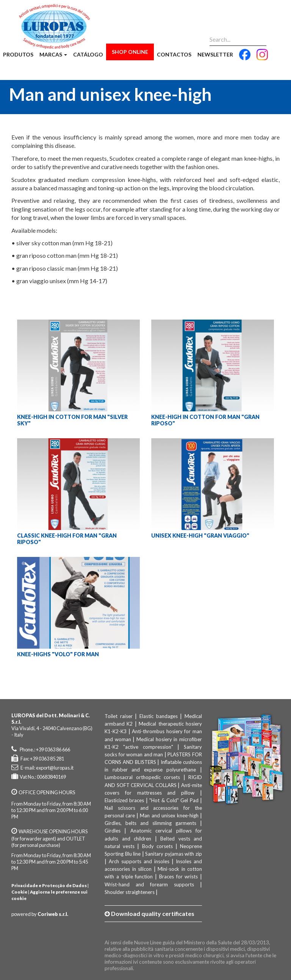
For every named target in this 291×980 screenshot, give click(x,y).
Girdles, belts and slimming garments (150, 823)
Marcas (53, 54)
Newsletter (215, 54)
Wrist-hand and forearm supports (149, 884)
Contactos (174, 54)
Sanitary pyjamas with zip (174, 854)
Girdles (113, 831)
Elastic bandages (159, 716)
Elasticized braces (124, 800)
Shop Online (130, 52)
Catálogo (88, 54)
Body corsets (157, 846)
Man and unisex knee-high (169, 815)
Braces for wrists (179, 877)
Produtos (18, 54)
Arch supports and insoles (139, 861)
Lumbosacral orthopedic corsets (142, 777)
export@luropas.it (55, 768)
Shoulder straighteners (130, 892)
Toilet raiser (119, 716)
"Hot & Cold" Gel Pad (174, 800)
